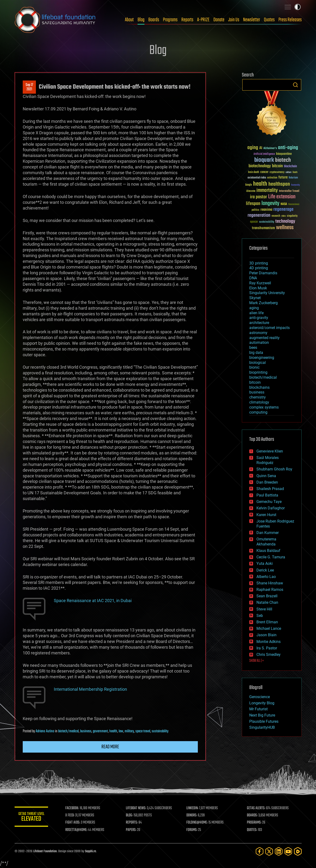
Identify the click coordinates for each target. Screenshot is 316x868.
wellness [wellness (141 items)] (285, 228)
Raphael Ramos (270, 590)
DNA (253, 278)
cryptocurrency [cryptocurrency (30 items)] (277, 172)
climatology (259, 402)
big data (256, 353)
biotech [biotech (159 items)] (283, 160)
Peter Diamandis (263, 273)
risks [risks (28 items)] (283, 216)
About (129, 20)
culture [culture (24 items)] (288, 172)
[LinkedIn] (279, 851)
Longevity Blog (262, 703)
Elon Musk (258, 288)
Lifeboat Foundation (45, 851)
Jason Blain (266, 635)
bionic (254, 367)
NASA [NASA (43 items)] (284, 204)
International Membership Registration (90, 689)
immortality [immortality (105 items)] (267, 190)
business (86, 731)
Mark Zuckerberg (263, 303)
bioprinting (258, 372)
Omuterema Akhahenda (266, 542)
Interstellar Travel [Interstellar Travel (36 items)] (289, 191)
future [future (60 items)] (283, 177)
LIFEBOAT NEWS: (136, 808)
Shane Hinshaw (270, 583)
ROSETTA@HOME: (76, 830)
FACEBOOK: (72, 808)
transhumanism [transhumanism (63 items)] (263, 228)
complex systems (264, 407)
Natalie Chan (267, 602)
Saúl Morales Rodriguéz (268, 460)
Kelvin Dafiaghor (271, 508)
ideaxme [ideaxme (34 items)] (251, 191)
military (129, 731)
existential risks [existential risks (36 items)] (257, 178)
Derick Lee (265, 570)
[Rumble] (298, 851)
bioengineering (262, 358)
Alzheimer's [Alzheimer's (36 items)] (270, 148)
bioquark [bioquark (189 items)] (264, 160)
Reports (187, 20)
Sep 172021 (29, 87)
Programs (170, 20)
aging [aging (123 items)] (253, 148)
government (100, 731)
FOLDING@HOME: (197, 823)
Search (295, 85)
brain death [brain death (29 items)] (254, 172)
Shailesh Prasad (270, 489)
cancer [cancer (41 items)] (264, 172)
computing (258, 412)
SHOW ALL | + (257, 661)
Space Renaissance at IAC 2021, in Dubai (93, 601)
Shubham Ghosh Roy (274, 469)
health (113, 731)
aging (254, 308)
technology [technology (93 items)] (285, 222)
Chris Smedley (269, 655)
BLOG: (129, 815)
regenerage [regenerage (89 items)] (283, 210)
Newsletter (252, 20)
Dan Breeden (267, 482)
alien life (256, 313)
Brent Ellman (267, 622)
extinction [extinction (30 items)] (272, 178)
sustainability (160, 731)
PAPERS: (131, 830)
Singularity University (267, 293)
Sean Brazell (267, 596)
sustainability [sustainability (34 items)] (267, 222)
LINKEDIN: (192, 808)
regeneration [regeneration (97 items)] (259, 215)
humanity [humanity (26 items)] (296, 185)
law (121, 731)
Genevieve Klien (270, 451)
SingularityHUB (262, 727)
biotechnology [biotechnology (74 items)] (260, 166)
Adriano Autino (45, 731)
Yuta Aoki (265, 563)
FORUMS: (192, 830)
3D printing (259, 263)
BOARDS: (252, 815)
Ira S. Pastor (267, 648)
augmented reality (264, 338)
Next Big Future (262, 715)
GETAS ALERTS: (256, 808)
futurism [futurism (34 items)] (293, 178)
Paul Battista (267, 495)
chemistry (258, 397)
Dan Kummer (268, 533)
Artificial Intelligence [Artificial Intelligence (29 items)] (264, 154)
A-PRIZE (203, 20)
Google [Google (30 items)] (249, 185)
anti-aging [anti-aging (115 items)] (288, 148)
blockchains (259, 387)
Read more (110, 747)
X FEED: (70, 815)
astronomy (258, 333)
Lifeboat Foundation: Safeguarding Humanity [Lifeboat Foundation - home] (55, 20)
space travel (143, 731)
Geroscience (260, 697)
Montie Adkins (269, 642)
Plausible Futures (264, 721)
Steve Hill (264, 609)
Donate (219, 20)
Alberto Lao (266, 577)
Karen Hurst (266, 515)
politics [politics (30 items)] (255, 210)
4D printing (259, 268)
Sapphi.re (90, 851)
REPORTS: (132, 823)
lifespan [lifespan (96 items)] (253, 204)
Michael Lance (269, 628)
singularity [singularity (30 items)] (292, 216)
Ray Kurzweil (260, 283)
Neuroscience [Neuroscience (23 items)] (294, 205)
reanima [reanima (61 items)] (266, 210)
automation (259, 342)
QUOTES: (252, 830)
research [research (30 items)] (276, 216)
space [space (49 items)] (254, 222)
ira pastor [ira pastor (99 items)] (258, 197)
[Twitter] (269, 851)
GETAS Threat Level (31, 817)
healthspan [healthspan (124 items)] (279, 184)
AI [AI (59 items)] (261, 148)
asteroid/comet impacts (269, 328)
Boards (154, 20)
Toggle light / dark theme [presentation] (298, 7)
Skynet (255, 298)
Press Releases (290, 20)
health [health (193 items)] (260, 184)
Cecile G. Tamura (271, 557)
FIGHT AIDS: (73, 823)
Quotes (269, 20)
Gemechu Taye (269, 502)
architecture (259, 323)
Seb (260, 616)
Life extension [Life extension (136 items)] (282, 197)
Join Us (234, 20)
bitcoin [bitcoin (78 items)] (277, 166)
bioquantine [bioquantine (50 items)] (284, 154)
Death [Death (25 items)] (295, 172)
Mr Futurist (258, 709)
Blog (141, 20)
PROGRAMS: (254, 823)
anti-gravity (259, 318)
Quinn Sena (266, 476)
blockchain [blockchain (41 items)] (290, 167)
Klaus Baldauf (268, 551)
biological (258, 363)
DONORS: (192, 815)
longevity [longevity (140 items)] (270, 204)
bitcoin (255, 382)
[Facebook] (260, 851)
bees (253, 348)
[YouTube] (288, 851)
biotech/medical (68, 731)
